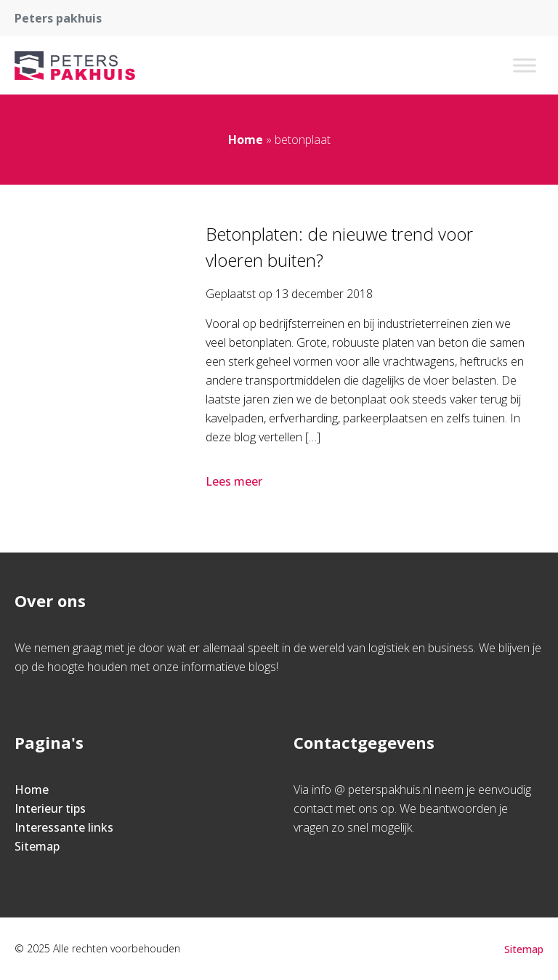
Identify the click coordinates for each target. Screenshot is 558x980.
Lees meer (235, 481)
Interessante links (64, 827)
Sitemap (37, 846)
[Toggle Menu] (525, 65)
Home (246, 140)
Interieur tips (50, 808)
